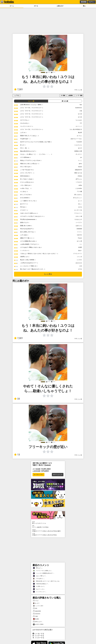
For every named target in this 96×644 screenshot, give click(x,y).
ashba (80, 185)
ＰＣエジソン (78, 213)
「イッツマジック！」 (40, 592)
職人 (84, 6)
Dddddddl (79, 229)
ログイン (92, 2)
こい (81, 244)
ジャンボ (79, 257)
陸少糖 (36, 619)
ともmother (79, 188)
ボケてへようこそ (58, 475)
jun (81, 157)
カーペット (79, 126)
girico (80, 164)
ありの (80, 148)
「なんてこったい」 (39, 589)
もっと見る (48, 274)
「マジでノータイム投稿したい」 (43, 571)
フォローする (38, 636)
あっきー (36, 603)
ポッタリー (79, 154)
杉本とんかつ (37, 622)
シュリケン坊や (38, 606)
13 (17, 455)
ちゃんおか (79, 120)
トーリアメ (79, 223)
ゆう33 (80, 114)
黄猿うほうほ (78, 173)
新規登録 (84, 2)
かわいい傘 (79, 216)
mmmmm (37, 614)
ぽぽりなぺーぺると (76, 139)
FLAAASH (79, 142)
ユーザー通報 (79, 95)
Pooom (80, 238)
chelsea (80, 176)
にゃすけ (79, 260)
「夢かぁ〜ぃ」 (38, 568)
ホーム (12, 6)
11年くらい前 (78, 90)
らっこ (80, 160)
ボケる (36, 6)
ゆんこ (80, 204)
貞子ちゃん (79, 179)
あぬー (80, 250)
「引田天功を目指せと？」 (41, 584)
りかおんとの (78, 219)
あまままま (79, 263)
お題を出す (60, 6)
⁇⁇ (81, 123)
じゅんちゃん (78, 145)
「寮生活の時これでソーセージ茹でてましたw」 (47, 581)
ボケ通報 (63, 95)
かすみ (80, 269)
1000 (35, 616)
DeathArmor (79, 108)
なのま (80, 207)
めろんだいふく (78, 198)
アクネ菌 (79, 191)
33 (17, 399)
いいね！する (38, 634)
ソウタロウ (79, 182)
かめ (81, 266)
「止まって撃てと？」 (40, 576)
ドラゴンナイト (78, 254)
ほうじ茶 (79, 241)
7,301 (19, 89)
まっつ (80, 201)
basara (80, 167)
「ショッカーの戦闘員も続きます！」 (44, 573)
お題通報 (70, 95)
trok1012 (79, 235)
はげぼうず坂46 (38, 624)
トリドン (79, 232)
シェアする (16, 95)
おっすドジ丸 (78, 210)
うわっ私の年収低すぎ (76, 129)
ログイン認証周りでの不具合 (48, 526)
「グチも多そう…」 (39, 579)
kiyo (81, 105)
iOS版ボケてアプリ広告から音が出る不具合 (48, 534)
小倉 (81, 111)
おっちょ (79, 136)
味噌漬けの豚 (78, 151)
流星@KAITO (78, 170)
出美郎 (80, 247)
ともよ (36, 601)
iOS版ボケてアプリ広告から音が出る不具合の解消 (48, 530)
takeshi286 (37, 611)
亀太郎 (80, 133)
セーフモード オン (39, 475)
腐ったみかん (78, 195)
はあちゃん (79, 226)
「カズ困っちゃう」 (39, 586)
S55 (35, 608)
